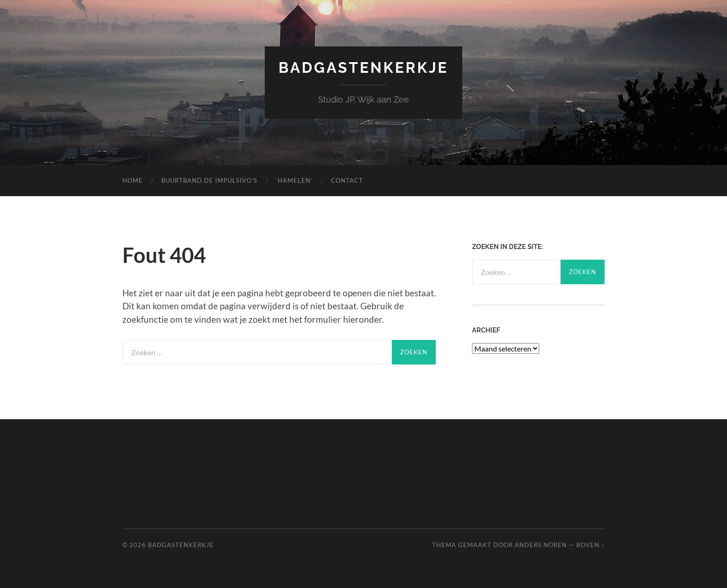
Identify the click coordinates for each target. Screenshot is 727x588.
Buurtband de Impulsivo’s (209, 180)
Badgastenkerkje (364, 67)
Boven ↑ (590, 545)
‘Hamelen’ (294, 180)
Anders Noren (541, 545)
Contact (347, 180)
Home (133, 180)
